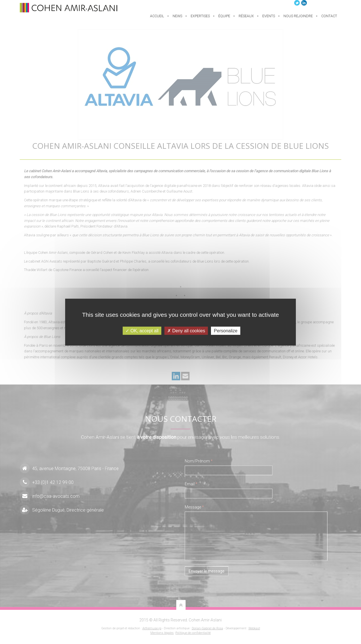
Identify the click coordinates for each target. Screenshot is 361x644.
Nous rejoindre (298, 19)
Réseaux (246, 19)
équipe (224, 19)
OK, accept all (142, 330)
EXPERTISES (200, 19)
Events (269, 19)
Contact (329, 19)
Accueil (157, 19)
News (177, 19)
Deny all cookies (186, 330)
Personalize (226, 330)
